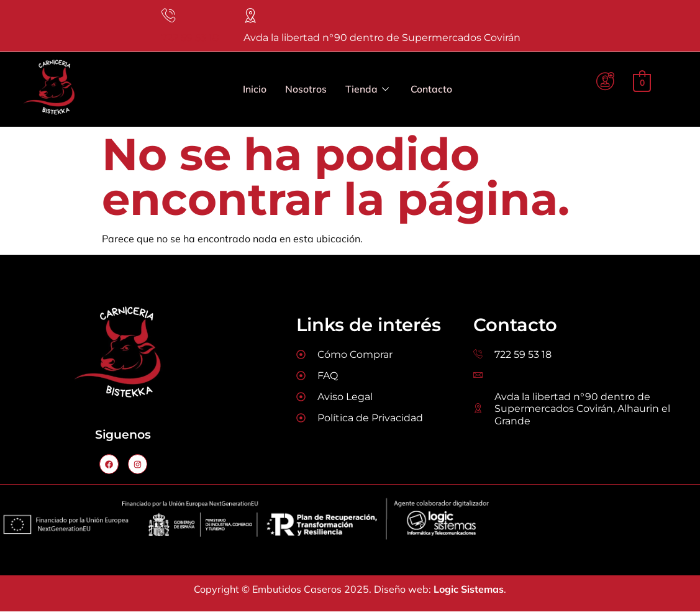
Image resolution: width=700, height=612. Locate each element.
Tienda (367, 90)
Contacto (431, 90)
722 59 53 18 (190, 38)
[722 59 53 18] (169, 16)
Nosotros (306, 90)
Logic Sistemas (469, 590)
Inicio (255, 90)
